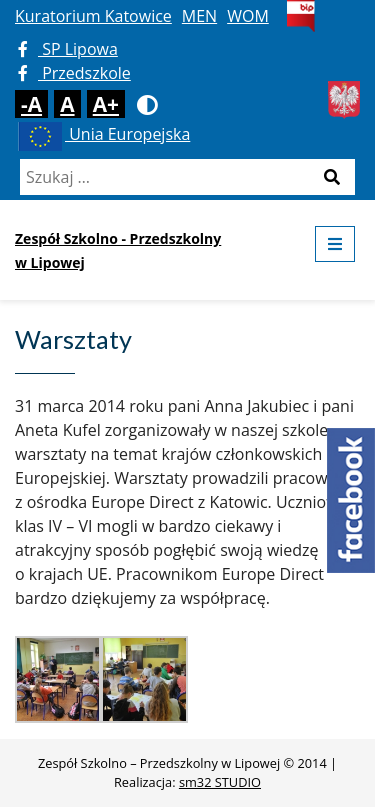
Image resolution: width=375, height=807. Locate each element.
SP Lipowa (68, 49)
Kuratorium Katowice (93, 16)
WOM (248, 16)
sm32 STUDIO (220, 782)
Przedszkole (74, 73)
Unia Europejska (102, 134)
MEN (199, 16)
